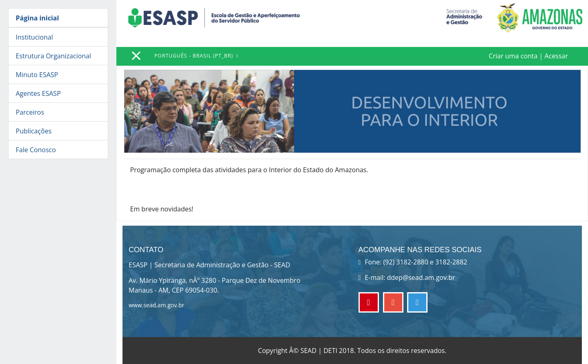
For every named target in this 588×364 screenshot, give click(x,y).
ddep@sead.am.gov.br (421, 277)
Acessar (556, 56)
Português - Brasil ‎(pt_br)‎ (195, 56)
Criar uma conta (513, 56)
